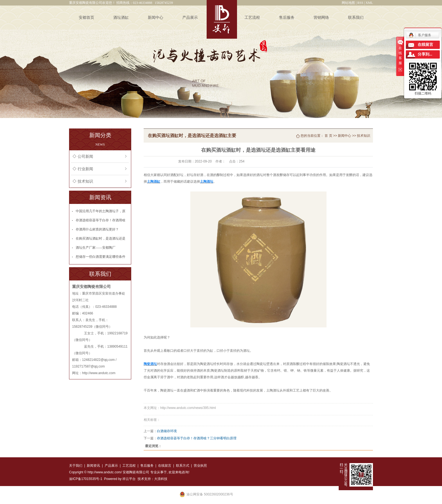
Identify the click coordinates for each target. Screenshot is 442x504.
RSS (360, 3)
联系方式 (182, 466)
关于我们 (76, 466)
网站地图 (348, 3)
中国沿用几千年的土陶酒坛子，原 (101, 211)
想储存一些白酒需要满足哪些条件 (101, 257)
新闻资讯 (93, 466)
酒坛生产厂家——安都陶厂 (96, 248)
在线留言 (165, 466)
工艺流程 (252, 18)
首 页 (328, 136)
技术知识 (85, 181)
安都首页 (86, 18)
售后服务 (287, 18)
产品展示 (190, 18)
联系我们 (356, 18)
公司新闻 (85, 157)
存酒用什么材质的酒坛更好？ (97, 229)
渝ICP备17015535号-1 (86, 479)
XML (369, 3)
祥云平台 (129, 479)
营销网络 (321, 18)
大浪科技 (161, 479)
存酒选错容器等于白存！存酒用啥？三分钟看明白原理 (197, 438)
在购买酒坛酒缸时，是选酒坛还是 (101, 238)
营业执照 (200, 466)
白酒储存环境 (167, 431)
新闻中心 (156, 18)
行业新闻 (85, 169)
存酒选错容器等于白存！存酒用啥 (101, 220)
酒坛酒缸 (121, 18)
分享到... (425, 54)
